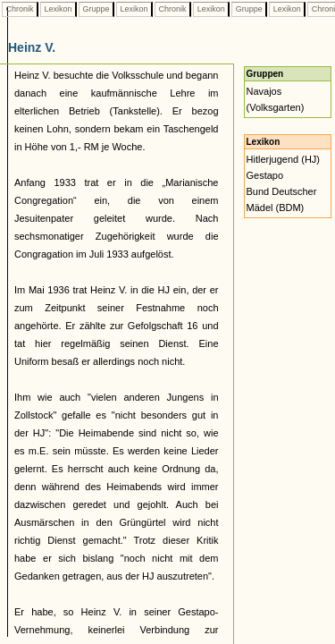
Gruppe (96, 9)
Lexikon (58, 9)
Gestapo (265, 175)
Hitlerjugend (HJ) (284, 159)
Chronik (20, 9)
